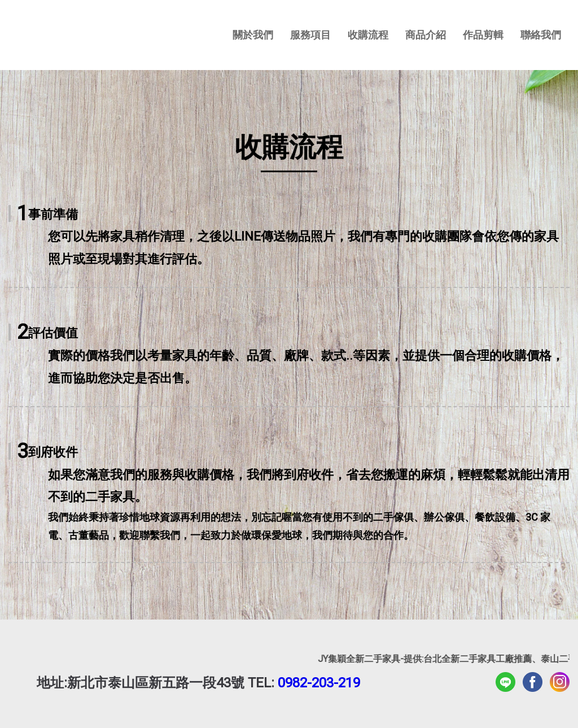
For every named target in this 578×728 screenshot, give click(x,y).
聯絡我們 (541, 35)
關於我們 (253, 35)
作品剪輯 (483, 35)
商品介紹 (426, 35)
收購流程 (368, 35)
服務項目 (310, 35)
